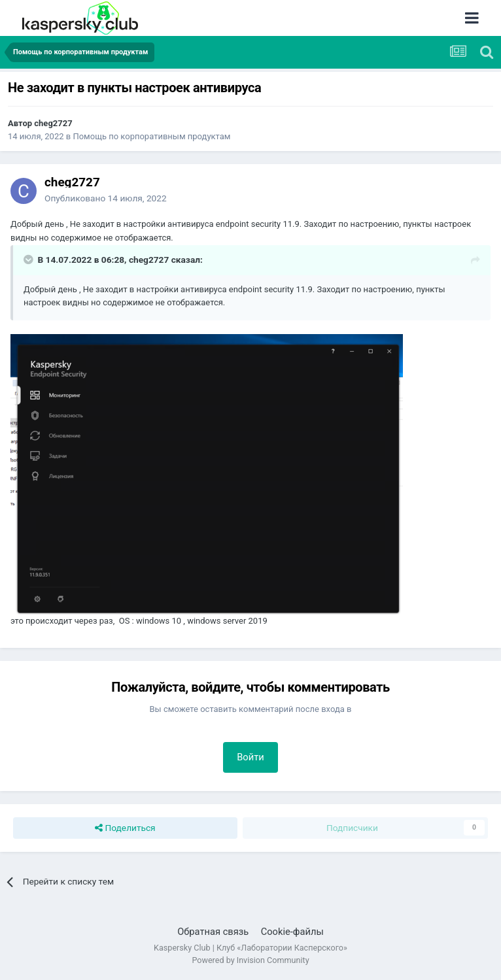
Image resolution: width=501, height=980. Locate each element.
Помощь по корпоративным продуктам (151, 136)
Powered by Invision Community (250, 960)
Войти (250, 757)
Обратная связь (213, 932)
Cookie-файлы (292, 932)
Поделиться (125, 828)
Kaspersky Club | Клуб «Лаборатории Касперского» (250, 948)
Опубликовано (106, 198)
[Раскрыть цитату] (29, 260)
